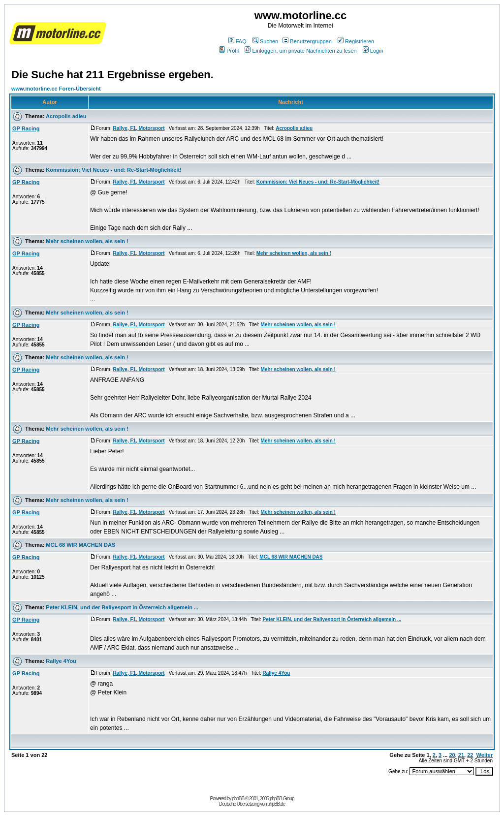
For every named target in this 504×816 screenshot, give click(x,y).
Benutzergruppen (307, 41)
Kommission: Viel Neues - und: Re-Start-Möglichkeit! (113, 170)
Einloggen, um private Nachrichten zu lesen (300, 51)
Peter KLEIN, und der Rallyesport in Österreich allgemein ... (122, 607)
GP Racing (26, 128)
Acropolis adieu (66, 116)
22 (470, 755)
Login (373, 51)
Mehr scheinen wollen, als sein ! (87, 241)
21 (461, 755)
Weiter (485, 755)
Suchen (265, 41)
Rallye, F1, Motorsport (139, 128)
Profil (229, 51)
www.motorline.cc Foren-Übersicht (56, 89)
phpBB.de (276, 804)
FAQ (237, 41)
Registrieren (356, 41)
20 (452, 755)
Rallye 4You (61, 661)
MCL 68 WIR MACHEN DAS (80, 545)
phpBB (238, 799)
